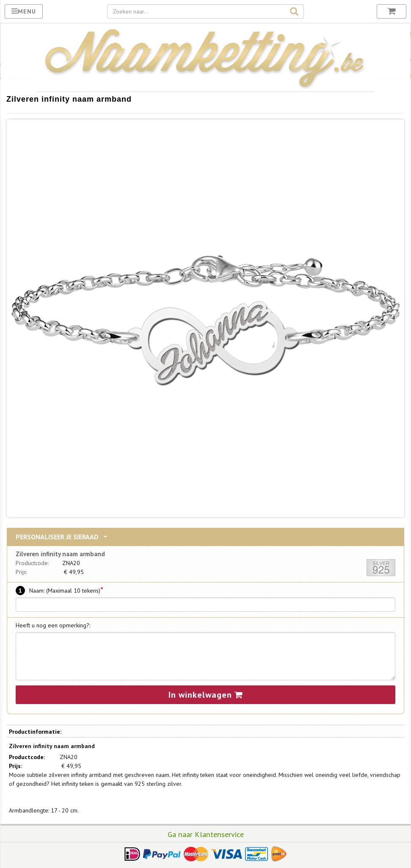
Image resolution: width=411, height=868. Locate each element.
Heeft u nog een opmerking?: (53, 625)
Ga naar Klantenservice (206, 834)
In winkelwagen (206, 695)
